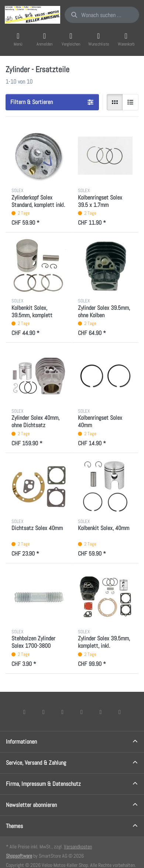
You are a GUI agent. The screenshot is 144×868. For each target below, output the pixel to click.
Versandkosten (78, 847)
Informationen (21, 742)
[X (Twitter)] (44, 712)
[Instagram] (62, 712)
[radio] (115, 102)
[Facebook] (24, 712)
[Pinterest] (120, 712)
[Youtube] (101, 712)
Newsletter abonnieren (31, 805)
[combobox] (102, 15)
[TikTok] (82, 712)
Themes (14, 826)
